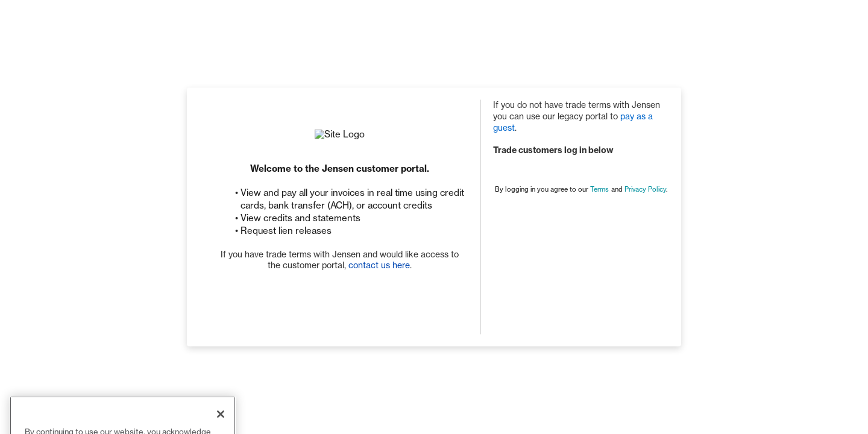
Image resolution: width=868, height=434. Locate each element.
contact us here (379, 266)
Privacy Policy (645, 189)
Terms (599, 189)
